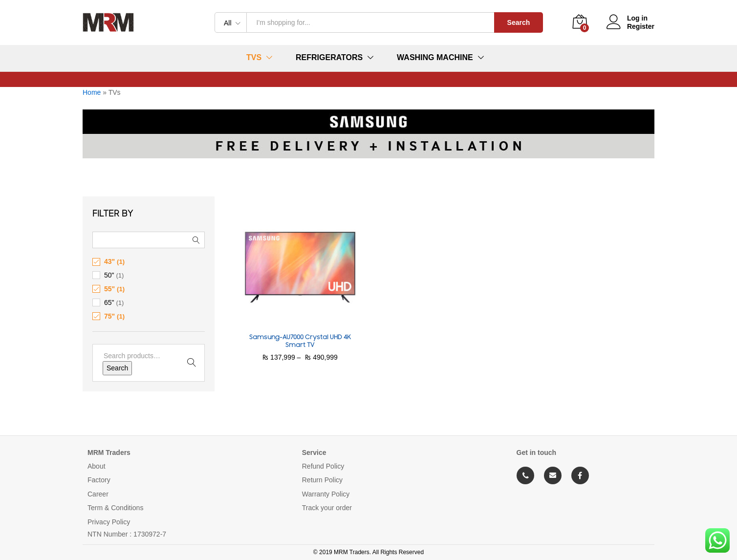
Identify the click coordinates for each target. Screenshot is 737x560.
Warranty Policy (326, 494)
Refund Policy (323, 466)
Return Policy (322, 480)
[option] (368, 173)
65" (109, 302)
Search (519, 22)
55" (109, 289)
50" (109, 275)
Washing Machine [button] (435, 58)
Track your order (327, 508)
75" (109, 316)
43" (109, 261)
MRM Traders (109, 452)
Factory (99, 480)
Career (98, 494)
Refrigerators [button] (329, 58)
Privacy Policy (109, 522)
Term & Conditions (115, 508)
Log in (627, 18)
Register (641, 26)
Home (92, 92)
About (97, 466)
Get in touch (537, 452)
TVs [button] (254, 58)
